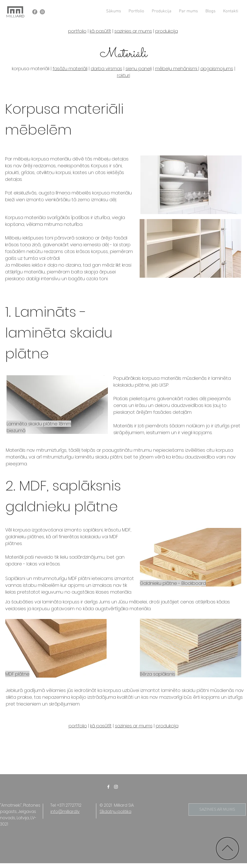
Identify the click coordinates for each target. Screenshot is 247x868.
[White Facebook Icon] (108, 787)
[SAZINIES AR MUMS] (217, 810)
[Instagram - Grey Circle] (42, 12)
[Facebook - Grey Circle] (35, 12)
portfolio (77, 31)
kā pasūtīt (100, 31)
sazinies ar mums (133, 31)
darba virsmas (106, 69)
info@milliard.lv (65, 812)
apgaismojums (217, 69)
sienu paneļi (139, 69)
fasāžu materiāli (70, 69)
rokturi (124, 75)
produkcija (167, 31)
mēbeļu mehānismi (177, 69)
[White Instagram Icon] (116, 787)
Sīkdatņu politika (115, 812)
